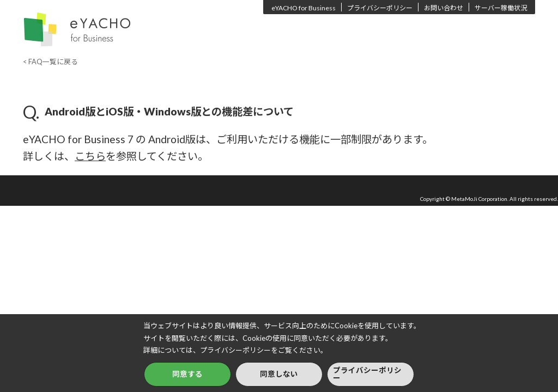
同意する (187, 374)
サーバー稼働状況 (501, 8)
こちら (90, 156)
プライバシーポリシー (380, 8)
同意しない (279, 374)
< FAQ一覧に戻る (50, 62)
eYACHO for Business (304, 8)
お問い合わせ (444, 8)
